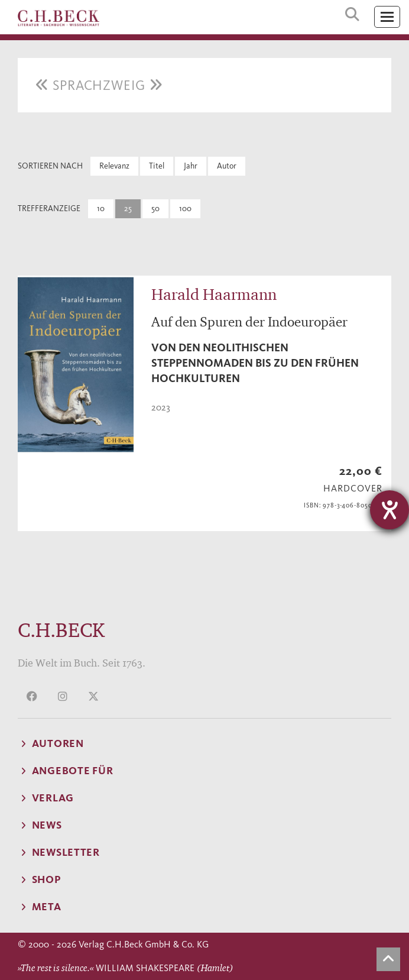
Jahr (191, 166)
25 (128, 208)
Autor (227, 166)
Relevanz (114, 166)
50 (155, 208)
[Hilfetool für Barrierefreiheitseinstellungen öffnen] (389, 510)
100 (185, 208)
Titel (157, 166)
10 (101, 208)
